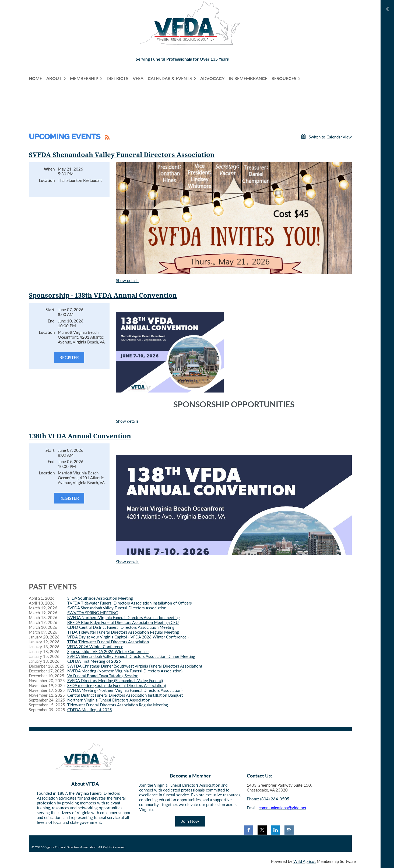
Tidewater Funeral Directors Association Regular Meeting (118, 705)
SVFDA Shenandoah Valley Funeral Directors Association (122, 155)
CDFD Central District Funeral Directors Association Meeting (121, 627)
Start (50, 310)
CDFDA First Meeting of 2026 (94, 661)
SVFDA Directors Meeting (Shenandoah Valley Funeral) (115, 680)
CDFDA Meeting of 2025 (90, 710)
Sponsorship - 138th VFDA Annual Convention (103, 296)
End (51, 321)
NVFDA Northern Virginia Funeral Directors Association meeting (124, 617)
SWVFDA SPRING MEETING (93, 613)
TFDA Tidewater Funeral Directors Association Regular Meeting (123, 632)
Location (47, 180)
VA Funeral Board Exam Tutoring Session (103, 676)
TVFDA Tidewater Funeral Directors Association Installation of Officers (130, 603)
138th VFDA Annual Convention (80, 436)
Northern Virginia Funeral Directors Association (109, 700)
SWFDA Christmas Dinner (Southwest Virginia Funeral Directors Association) (135, 666)
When (49, 169)
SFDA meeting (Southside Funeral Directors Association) (117, 685)
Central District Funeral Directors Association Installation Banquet (125, 695)
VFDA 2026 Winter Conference (95, 647)
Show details (127, 280)
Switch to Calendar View (330, 137)
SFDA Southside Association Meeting (100, 598)
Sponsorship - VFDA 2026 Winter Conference (108, 651)
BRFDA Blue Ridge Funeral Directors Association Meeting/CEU (123, 622)
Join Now (190, 821)
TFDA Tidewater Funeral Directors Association (108, 642)
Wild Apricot (305, 861)
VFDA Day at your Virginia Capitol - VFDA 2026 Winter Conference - (128, 637)
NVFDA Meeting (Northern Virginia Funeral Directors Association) (125, 671)
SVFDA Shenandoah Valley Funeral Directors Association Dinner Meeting (131, 656)
